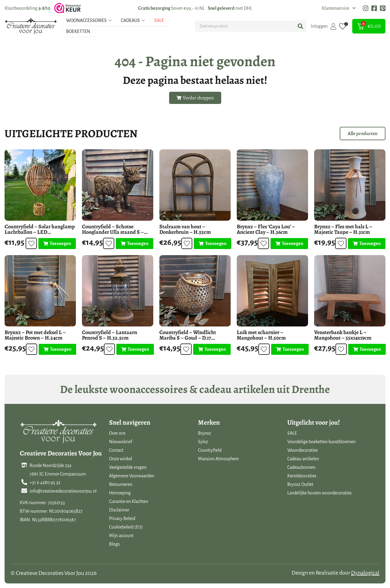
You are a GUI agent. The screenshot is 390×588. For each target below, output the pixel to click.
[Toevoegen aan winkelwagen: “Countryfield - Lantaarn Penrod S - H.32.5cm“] (135, 349)
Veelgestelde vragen (128, 467)
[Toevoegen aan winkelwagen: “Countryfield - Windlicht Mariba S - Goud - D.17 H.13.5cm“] (212, 349)
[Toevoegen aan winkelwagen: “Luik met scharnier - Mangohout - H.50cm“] (290, 349)
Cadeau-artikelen (303, 459)
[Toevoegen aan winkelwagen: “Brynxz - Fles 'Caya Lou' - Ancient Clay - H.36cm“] (289, 244)
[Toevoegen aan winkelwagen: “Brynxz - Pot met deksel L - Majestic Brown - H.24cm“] (57, 349)
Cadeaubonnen (301, 467)
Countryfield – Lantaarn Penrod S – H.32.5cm (110, 335)
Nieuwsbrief (121, 442)
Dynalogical (365, 573)
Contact (116, 450)
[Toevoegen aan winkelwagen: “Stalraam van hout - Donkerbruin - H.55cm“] (213, 244)
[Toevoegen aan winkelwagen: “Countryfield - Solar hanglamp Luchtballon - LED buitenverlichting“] (57, 244)
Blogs (114, 544)
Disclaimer (119, 510)
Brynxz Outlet (300, 484)
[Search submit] (300, 26)
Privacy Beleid (122, 519)
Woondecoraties (303, 450)
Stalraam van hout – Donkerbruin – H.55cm (185, 229)
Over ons (117, 433)
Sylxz (203, 442)
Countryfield (210, 450)
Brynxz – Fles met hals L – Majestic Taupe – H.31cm (343, 229)
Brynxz (205, 433)
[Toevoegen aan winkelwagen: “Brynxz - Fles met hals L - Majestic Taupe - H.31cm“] (367, 244)
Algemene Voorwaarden (132, 476)
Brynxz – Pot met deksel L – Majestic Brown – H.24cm (35, 335)
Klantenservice (339, 8)
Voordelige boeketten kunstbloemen (321, 442)
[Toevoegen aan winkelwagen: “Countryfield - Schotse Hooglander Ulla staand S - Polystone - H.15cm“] (135, 244)
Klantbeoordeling (27, 8)
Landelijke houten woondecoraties (319, 493)
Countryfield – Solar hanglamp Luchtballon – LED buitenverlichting (40, 232)
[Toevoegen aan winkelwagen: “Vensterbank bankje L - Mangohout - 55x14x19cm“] (367, 349)
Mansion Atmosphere (218, 459)
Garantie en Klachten (129, 501)
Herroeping (120, 493)
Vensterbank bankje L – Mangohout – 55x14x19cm (343, 335)
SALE (292, 433)
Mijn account (121, 536)
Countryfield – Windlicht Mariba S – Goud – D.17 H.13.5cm (188, 338)
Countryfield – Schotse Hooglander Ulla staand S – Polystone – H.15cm (113, 232)
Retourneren (121, 484)
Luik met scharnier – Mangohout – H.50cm (261, 335)
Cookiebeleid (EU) (126, 527)
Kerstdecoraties (302, 476)
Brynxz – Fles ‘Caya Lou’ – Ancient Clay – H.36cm (266, 229)
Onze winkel (121, 459)
